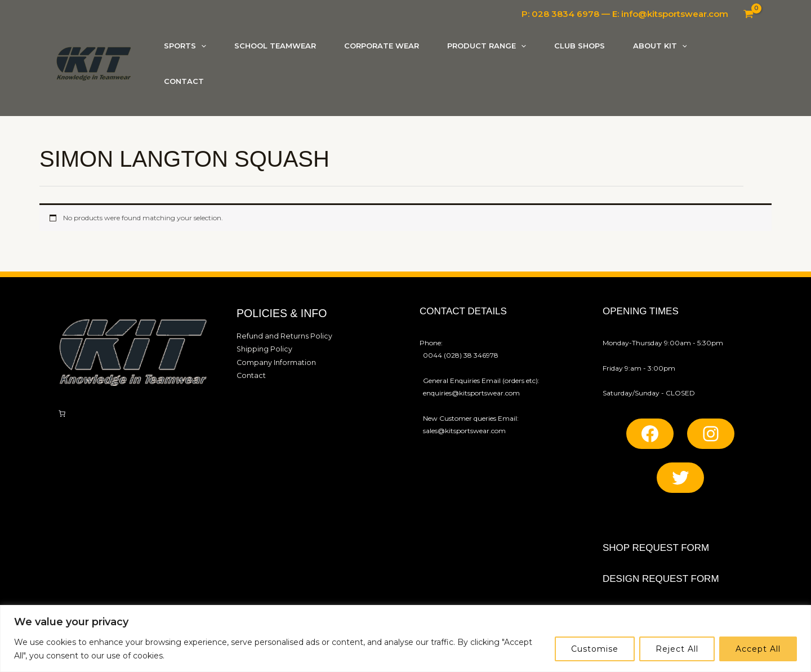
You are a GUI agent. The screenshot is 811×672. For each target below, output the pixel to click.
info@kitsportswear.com (675, 14)
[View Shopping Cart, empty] (748, 14)
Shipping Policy (262, 348)
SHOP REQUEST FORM (656, 548)
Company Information (274, 361)
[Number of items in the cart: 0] (62, 413)
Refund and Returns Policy (280, 335)
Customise (595, 649)
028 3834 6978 (565, 14)
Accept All (758, 649)
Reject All (677, 649)
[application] (201, 46)
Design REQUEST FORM (661, 579)
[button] (185, 46)
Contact (250, 373)
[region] (405, 638)
